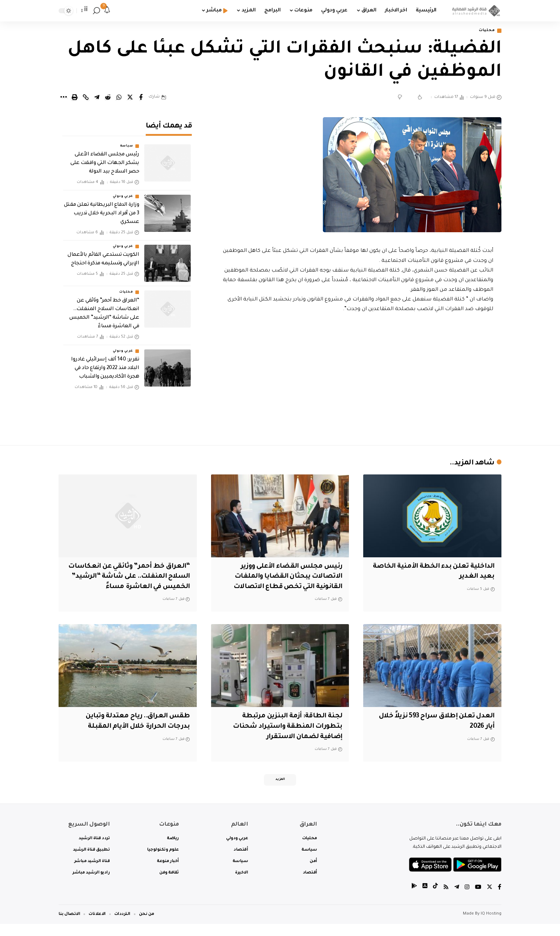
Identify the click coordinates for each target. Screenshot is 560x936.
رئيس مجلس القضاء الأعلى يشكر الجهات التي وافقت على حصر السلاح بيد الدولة (105, 159)
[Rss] (446, 900)
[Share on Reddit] (108, 98)
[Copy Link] (86, 98)
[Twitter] (490, 900)
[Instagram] (467, 900)
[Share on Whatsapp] (119, 98)
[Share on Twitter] (130, 98)
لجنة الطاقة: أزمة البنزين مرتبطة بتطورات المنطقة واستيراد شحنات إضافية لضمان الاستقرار (287, 737)
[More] (64, 98)
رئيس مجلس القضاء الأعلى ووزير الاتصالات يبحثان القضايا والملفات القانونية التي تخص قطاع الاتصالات (286, 577)
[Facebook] (500, 900)
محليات (486, 31)
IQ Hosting (491, 926)
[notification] (107, 11)
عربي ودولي (123, 191)
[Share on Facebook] (141, 98)
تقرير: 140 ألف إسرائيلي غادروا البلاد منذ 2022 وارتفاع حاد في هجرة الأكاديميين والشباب (105, 363)
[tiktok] (435, 900)
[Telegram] (457, 900)
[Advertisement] (357, 378)
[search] (96, 11)
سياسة (127, 141)
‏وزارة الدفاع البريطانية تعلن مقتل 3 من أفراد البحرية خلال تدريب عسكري (101, 209)
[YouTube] (478, 900)
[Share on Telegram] (97, 98)
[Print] (75, 98)
